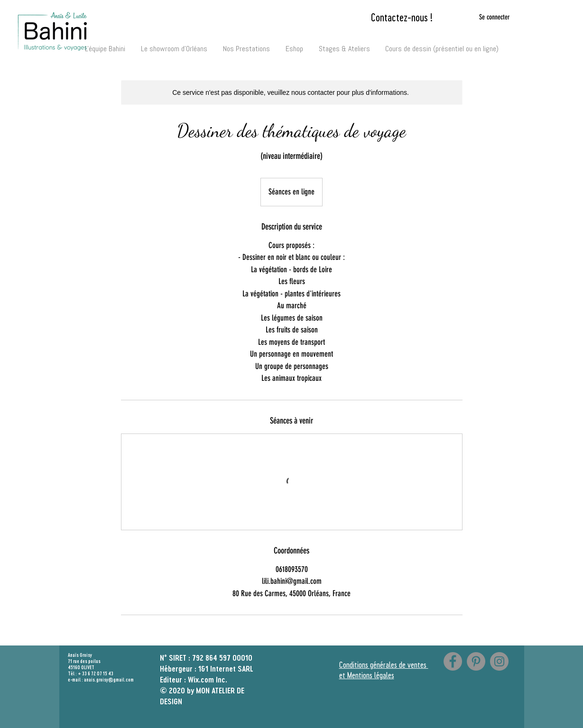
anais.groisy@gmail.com (109, 680)
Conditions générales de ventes (384, 664)
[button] (247, 45)
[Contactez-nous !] (402, 17)
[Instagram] (499, 661)
